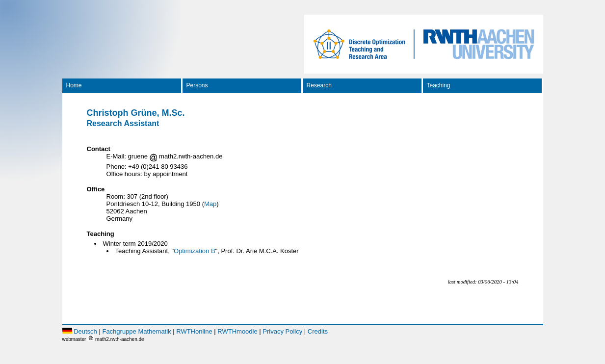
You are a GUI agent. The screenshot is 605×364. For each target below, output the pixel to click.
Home (74, 85)
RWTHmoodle (237, 331)
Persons (197, 85)
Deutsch (85, 331)
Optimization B (195, 251)
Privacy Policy (282, 331)
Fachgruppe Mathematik (136, 331)
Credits (318, 331)
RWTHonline (194, 331)
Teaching (439, 85)
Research (319, 85)
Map (210, 204)
